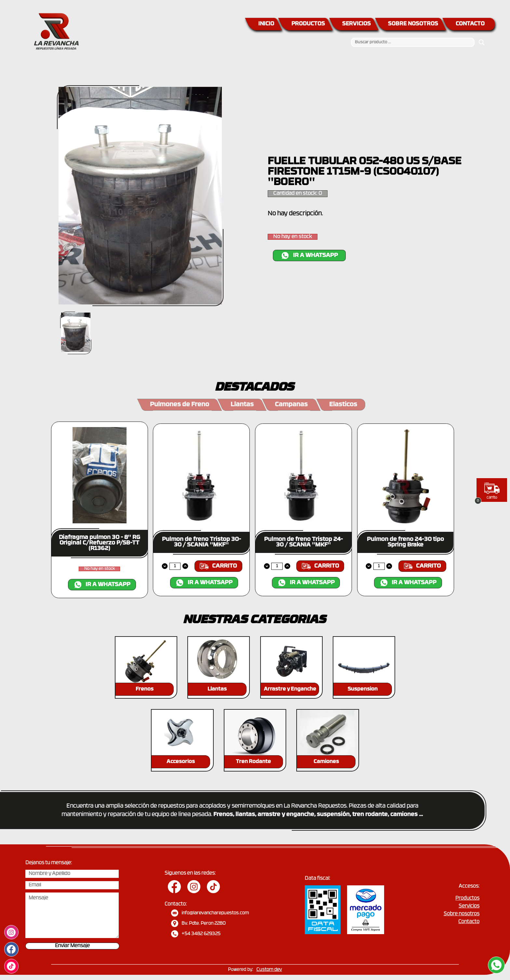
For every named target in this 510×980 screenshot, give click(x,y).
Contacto (469, 922)
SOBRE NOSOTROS (413, 24)
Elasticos (343, 405)
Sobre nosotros (462, 914)
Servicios (469, 906)
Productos (467, 899)
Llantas (242, 405)
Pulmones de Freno (180, 405)
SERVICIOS (356, 24)
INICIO (266, 24)
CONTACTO (470, 24)
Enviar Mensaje (72, 946)
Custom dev (269, 970)
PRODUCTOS (308, 24)
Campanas (291, 405)
